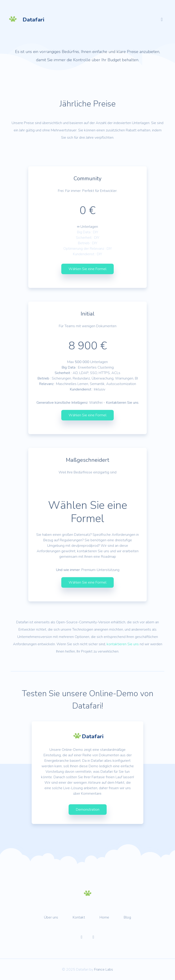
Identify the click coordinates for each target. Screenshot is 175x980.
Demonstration (88, 810)
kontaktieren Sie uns (123, 644)
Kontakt (79, 917)
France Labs (104, 969)
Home (104, 917)
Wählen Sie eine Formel (87, 269)
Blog (127, 917)
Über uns (51, 917)
